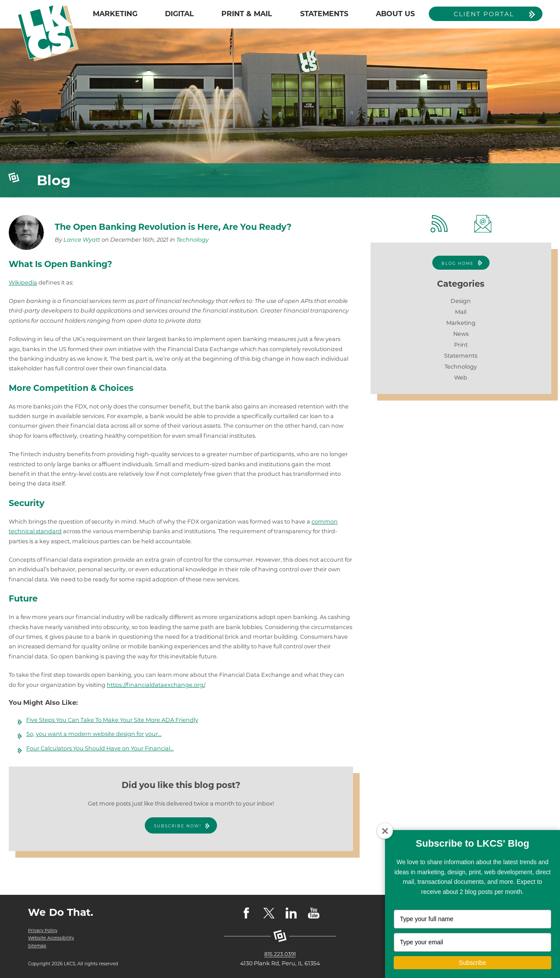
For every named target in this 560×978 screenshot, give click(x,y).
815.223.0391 (280, 954)
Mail (461, 312)
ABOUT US (395, 14)
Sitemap (37, 946)
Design (461, 301)
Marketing (461, 323)
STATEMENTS (324, 14)
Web (461, 378)
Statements (461, 356)
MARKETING (115, 14)
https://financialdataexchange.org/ (156, 685)
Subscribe (472, 963)
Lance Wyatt (82, 240)
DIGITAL (179, 14)
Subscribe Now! (177, 826)
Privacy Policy (44, 931)
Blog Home (457, 263)
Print (461, 345)
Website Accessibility (52, 938)
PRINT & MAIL (247, 14)
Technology (192, 240)
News (461, 334)
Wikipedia (23, 283)
